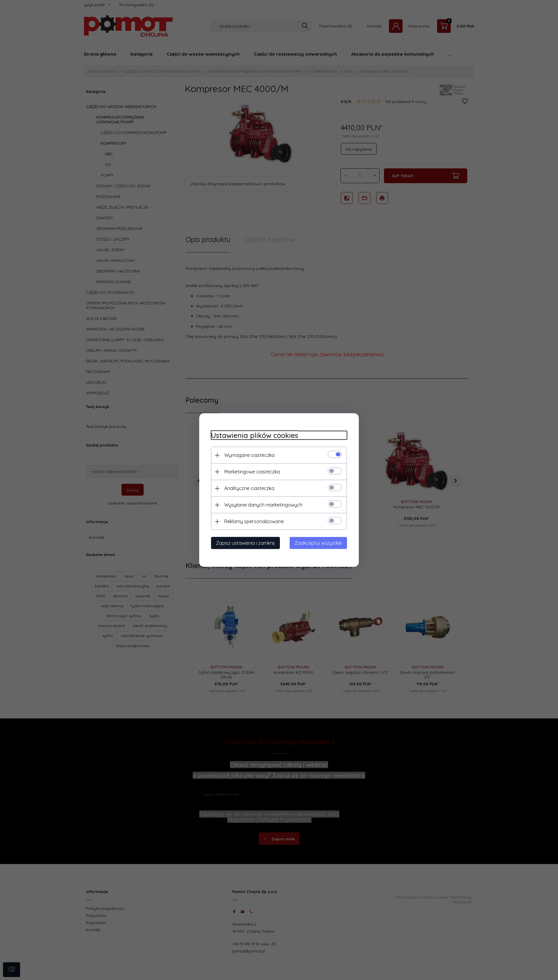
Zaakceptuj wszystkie (318, 543)
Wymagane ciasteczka (249, 455)
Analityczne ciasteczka (249, 488)
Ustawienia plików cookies (255, 435)
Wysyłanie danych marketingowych (263, 505)
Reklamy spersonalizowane (254, 521)
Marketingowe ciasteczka (252, 472)
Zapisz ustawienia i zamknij (245, 543)
